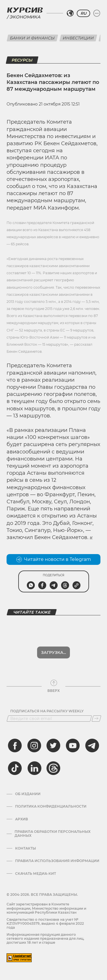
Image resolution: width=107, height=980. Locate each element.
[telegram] (92, 745)
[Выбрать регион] (70, 13)
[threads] (53, 768)
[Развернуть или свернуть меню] (97, 13)
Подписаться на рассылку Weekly (47, 711)
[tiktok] (15, 768)
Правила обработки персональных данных (53, 834)
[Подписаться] (96, 719)
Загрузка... (53, 652)
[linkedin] (34, 768)
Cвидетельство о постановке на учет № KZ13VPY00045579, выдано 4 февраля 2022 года (45, 924)
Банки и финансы (32, 38)
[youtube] (73, 745)
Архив (22, 819)
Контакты (26, 848)
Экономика (25, 17)
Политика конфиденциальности (51, 806)
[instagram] (34, 745)
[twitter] (53, 745)
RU (83, 13)
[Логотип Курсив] (25, 10)
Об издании (28, 794)
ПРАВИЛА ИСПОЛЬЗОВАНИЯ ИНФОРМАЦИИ (57, 861)
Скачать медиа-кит (36, 874)
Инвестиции (78, 38)
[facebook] (15, 745)
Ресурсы (22, 60)
